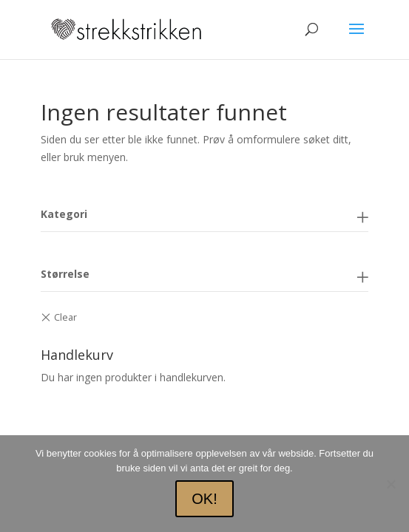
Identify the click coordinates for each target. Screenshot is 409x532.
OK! (204, 499)
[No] (391, 484)
